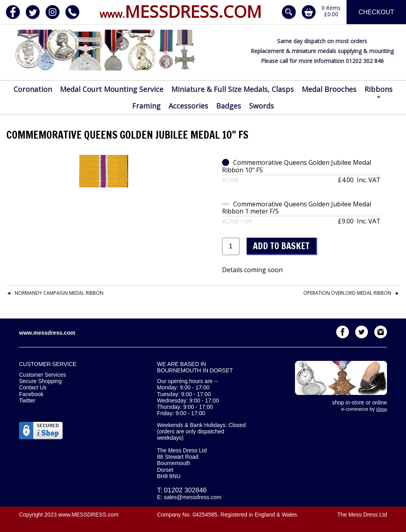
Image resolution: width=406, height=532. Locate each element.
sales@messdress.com (192, 497)
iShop (382, 409)
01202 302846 (185, 490)
